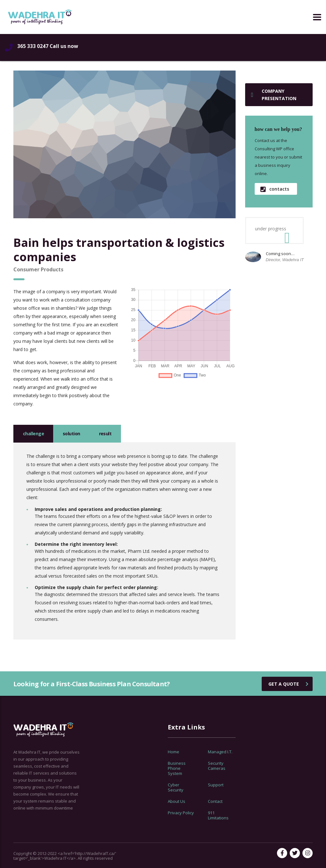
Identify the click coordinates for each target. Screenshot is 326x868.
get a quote (288, 684)
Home (174, 752)
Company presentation (274, 95)
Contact (215, 801)
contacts (275, 189)
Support (216, 785)
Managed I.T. (220, 752)
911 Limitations (218, 815)
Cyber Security (176, 787)
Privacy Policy (181, 813)
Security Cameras (217, 766)
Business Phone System (177, 768)
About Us (177, 801)
